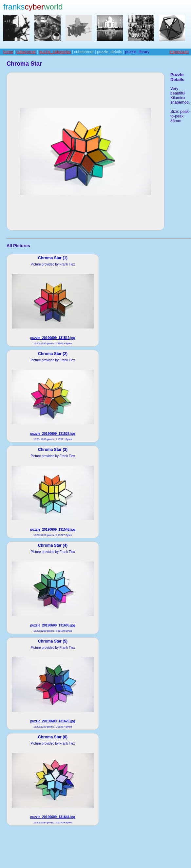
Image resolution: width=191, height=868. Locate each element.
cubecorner (26, 52)
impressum (179, 52)
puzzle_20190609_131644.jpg (53, 817)
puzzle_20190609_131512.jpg (53, 338)
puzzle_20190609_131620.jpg (53, 721)
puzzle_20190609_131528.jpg (53, 434)
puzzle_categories (55, 52)
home (8, 52)
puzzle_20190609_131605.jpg (53, 625)
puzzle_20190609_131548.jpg (53, 529)
